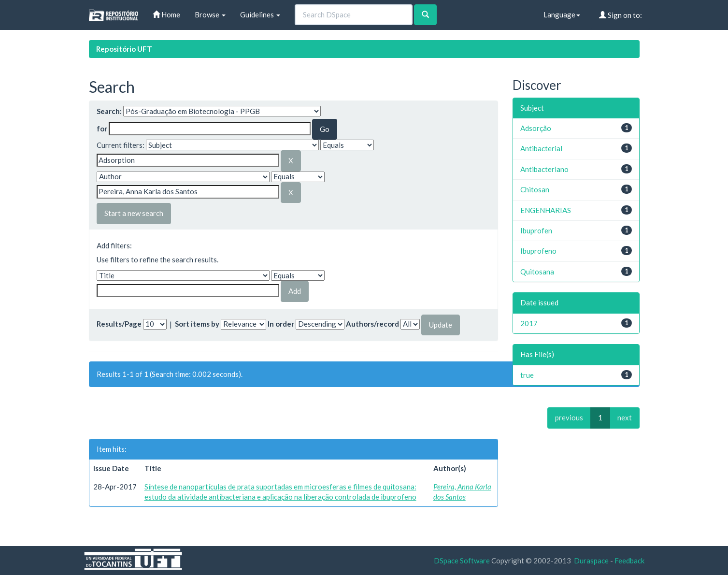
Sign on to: (621, 15)
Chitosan (535, 189)
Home (166, 14)
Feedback (629, 561)
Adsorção (536, 128)
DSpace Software (462, 561)
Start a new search (134, 213)
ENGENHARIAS (546, 210)
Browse (210, 14)
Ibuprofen (536, 230)
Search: (109, 111)
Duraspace (591, 561)
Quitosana (537, 272)
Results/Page (119, 324)
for (102, 129)
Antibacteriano (544, 169)
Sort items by (197, 324)
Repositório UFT (124, 49)
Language (562, 14)
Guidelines (260, 14)
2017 (529, 323)
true (527, 375)
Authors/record (372, 324)
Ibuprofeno (538, 251)
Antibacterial (541, 148)
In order (281, 324)
